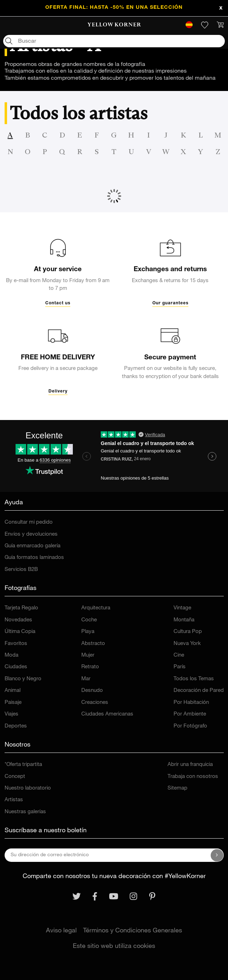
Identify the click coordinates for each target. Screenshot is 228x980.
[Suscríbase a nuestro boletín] (217, 855)
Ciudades (16, 667)
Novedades (18, 620)
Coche (89, 620)
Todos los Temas (194, 679)
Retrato (90, 667)
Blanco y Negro (23, 679)
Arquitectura (96, 608)
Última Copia (20, 632)
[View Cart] (220, 25)
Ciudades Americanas (107, 714)
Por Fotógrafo (190, 726)
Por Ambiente (190, 714)
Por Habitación (191, 703)
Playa (88, 632)
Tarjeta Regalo (21, 608)
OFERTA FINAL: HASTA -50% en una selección (114, 8)
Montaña (184, 620)
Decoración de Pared (199, 691)
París (180, 667)
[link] (114, 25)
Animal (13, 691)
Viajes (11, 714)
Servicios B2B (21, 570)
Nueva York (187, 644)
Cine (179, 655)
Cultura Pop (188, 632)
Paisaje (13, 703)
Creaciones (95, 703)
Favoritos (16, 644)
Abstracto (93, 644)
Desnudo (92, 691)
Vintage (182, 608)
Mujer (88, 655)
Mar (86, 679)
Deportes (16, 726)
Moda (11, 655)
